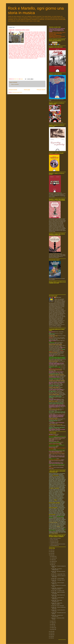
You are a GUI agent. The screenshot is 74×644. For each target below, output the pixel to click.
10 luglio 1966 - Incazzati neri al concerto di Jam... (57, 616)
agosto (53, 563)
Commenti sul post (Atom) (17, 92)
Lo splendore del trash (54, 543)
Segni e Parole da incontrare (55, 538)
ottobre (53, 560)
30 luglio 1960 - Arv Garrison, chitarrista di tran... (56, 569)
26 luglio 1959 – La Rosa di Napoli (57, 578)
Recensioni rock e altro (54, 541)
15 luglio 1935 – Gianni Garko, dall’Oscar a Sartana (57, 604)
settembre (53, 561)
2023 (51, 555)
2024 (51, 553)
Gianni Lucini (58, 297)
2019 (51, 636)
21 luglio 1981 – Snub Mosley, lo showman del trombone (57, 589)
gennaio (53, 629)
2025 (51, 552)
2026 (51, 550)
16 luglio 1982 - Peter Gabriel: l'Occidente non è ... (57, 601)
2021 (51, 633)
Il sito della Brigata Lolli (54, 545)
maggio (53, 623)
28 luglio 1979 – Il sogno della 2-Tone (58, 574)
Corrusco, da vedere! (54, 540)
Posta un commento (15, 84)
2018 (51, 638)
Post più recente (13, 90)
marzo (53, 626)
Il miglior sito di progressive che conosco (58, 544)
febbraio (53, 628)
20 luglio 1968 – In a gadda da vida (58, 591)
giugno (53, 621)
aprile (52, 624)
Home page (27, 90)
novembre (53, 558)
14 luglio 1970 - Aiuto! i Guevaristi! (57, 606)
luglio (52, 565)
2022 (51, 631)
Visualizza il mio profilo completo (55, 327)
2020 (51, 635)
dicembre (53, 556)
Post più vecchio (41, 90)
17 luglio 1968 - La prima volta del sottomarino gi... (57, 598)
